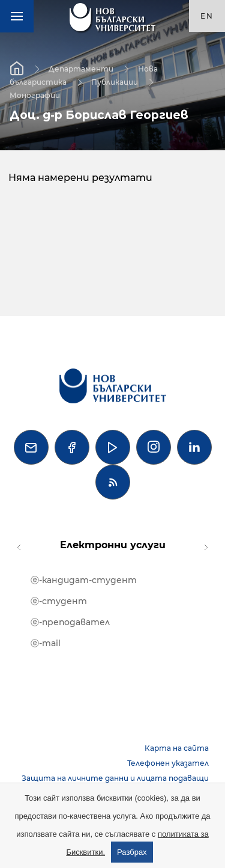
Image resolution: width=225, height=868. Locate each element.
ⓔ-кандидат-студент (84, 580)
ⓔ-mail (46, 643)
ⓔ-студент (59, 601)
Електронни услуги (113, 545)
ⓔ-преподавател (70, 622)
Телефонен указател (168, 763)
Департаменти (81, 68)
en (207, 16)
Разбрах (132, 852)
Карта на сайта (177, 748)
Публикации (115, 81)
